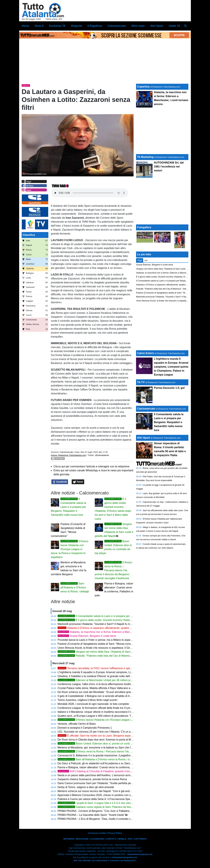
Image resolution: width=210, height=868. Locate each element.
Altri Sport (143, 438)
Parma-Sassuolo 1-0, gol (169, 388)
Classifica (29, 235)
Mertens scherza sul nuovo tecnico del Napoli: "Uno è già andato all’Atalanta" (103, 791)
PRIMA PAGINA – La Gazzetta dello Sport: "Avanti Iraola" (91, 815)
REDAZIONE (82, 839)
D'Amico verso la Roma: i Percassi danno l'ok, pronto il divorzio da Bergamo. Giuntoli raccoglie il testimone (114, 570)
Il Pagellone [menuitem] (95, 26)
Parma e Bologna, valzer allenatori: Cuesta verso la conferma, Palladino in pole (104, 767)
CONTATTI (111, 839)
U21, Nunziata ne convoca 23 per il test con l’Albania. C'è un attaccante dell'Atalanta (107, 732)
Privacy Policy (115, 833)
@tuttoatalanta (102, 455)
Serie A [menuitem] (39, 26)
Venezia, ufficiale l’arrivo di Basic (77, 724)
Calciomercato (66, 452)
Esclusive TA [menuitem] (57, 26)
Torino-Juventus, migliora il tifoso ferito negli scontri (87, 700)
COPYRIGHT (140, 839)
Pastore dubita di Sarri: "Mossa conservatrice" (100, 644)
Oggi (140, 260)
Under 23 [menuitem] (174, 26)
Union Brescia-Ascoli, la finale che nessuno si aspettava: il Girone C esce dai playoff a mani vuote (115, 648)
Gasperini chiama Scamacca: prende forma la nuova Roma (92, 779)
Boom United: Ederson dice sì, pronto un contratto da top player (104, 744)
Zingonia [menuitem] (77, 26)
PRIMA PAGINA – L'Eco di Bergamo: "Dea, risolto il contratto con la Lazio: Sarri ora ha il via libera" (115, 819)
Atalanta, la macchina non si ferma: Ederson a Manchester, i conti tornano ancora (111, 632)
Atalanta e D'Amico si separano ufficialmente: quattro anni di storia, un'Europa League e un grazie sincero (124, 628)
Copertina (143, 87)
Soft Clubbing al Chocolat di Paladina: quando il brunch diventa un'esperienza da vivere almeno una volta (125, 771)
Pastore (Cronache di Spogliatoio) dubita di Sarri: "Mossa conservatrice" (170, 293)
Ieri (146, 260)
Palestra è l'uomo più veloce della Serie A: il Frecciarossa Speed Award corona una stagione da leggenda (119, 799)
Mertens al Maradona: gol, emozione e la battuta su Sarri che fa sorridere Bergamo (106, 748)
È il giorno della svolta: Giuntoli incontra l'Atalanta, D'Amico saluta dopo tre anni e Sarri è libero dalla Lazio (129, 620)
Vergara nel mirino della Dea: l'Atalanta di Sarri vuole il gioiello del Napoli (109, 652)
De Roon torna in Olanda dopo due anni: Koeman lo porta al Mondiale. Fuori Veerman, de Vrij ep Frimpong (120, 740)
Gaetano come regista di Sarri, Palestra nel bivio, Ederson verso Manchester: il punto (117, 807)
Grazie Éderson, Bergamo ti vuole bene (87, 636)
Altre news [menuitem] (138, 26)
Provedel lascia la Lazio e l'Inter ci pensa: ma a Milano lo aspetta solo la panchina (105, 640)
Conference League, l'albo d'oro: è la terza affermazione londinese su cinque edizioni (107, 684)
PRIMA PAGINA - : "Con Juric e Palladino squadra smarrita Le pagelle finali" (114, 811)
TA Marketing (145, 157)
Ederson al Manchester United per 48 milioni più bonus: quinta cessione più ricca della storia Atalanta (126, 680)
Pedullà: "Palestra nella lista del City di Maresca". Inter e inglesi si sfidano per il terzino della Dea (123, 656)
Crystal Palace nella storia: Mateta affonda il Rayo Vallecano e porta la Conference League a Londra (116, 688)
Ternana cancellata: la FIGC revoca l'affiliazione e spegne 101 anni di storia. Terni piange (114, 668)
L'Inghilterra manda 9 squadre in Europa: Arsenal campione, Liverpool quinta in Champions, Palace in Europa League (126, 672)
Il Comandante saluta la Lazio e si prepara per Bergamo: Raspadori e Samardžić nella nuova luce (69, 507)
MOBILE (122, 839)
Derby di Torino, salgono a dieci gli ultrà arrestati (86, 787)
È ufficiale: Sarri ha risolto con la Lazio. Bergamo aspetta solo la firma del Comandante (113, 736)
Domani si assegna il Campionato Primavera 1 (85, 728)
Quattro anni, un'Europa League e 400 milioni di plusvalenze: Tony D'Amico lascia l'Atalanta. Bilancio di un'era (122, 716)
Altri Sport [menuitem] (157, 26)
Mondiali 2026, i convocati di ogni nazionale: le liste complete (93, 704)
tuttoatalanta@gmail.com (140, 854)
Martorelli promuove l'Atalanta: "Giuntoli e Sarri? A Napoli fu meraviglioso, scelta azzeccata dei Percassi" (119, 624)
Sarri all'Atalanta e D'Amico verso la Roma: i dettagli (75, 588)
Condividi (60, 482)
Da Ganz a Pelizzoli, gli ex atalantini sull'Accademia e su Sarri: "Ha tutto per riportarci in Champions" (116, 763)
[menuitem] (186, 26)
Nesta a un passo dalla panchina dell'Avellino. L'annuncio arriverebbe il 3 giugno (105, 775)
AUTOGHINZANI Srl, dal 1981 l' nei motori (169, 167)
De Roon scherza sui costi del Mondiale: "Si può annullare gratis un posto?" (102, 692)
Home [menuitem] (25, 26)
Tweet (78, 482)
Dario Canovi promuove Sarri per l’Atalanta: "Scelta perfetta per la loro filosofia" (104, 783)
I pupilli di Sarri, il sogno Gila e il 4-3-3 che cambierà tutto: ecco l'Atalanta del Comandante (119, 803)
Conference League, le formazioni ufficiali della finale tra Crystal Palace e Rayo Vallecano (110, 708)
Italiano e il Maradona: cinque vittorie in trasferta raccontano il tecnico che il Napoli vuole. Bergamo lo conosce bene (125, 712)
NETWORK (69, 839)
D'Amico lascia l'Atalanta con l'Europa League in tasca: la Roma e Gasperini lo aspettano (70, 549)
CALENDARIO (97, 839)
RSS (130, 839)
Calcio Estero (145, 353)
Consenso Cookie (97, 833)
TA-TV (141, 382)
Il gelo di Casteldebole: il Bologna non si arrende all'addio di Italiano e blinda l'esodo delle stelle (113, 696)
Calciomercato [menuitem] (117, 26)
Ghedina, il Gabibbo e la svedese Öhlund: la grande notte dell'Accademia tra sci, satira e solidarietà (116, 676)
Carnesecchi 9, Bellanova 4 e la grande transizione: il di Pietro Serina (104, 755)
